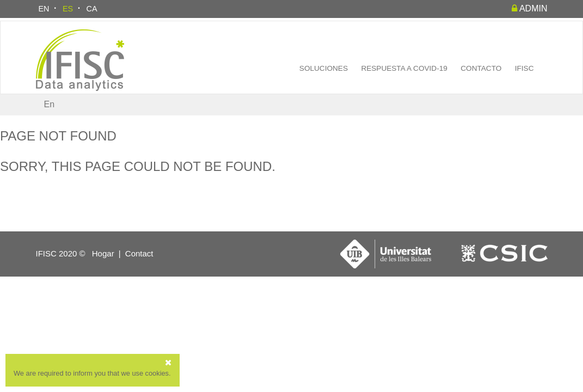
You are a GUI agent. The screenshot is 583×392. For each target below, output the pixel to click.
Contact (139, 253)
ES (68, 9)
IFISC (524, 68)
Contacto (481, 68)
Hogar (103, 253)
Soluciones (324, 68)
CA (92, 9)
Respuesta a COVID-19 (404, 68)
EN (44, 9)
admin (530, 8)
